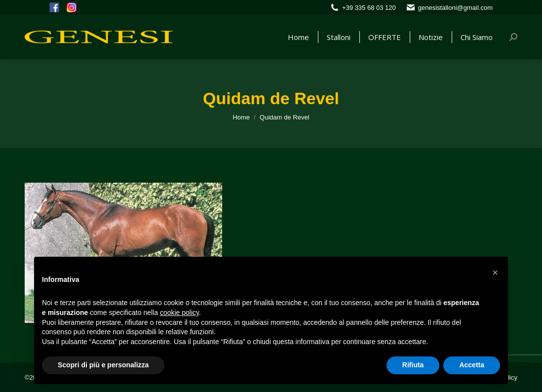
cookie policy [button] (179, 313)
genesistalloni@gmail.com (455, 8)
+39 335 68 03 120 (369, 8)
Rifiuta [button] (413, 365)
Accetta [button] (472, 365)
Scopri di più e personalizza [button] (103, 365)
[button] (495, 273)
